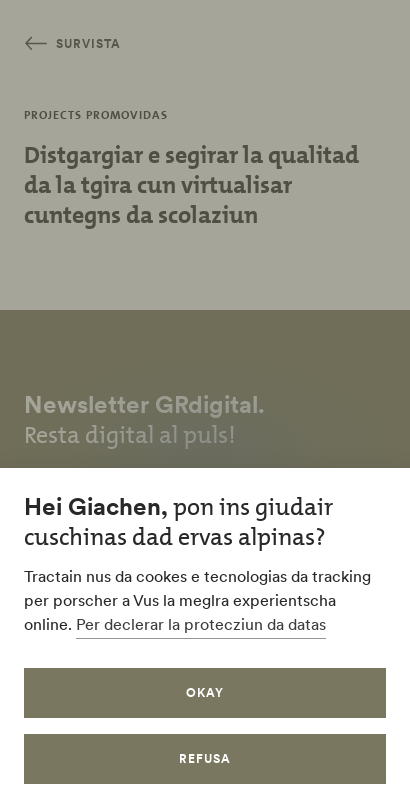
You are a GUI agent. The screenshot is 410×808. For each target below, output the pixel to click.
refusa (205, 758)
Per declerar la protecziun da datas (201, 624)
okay (205, 692)
